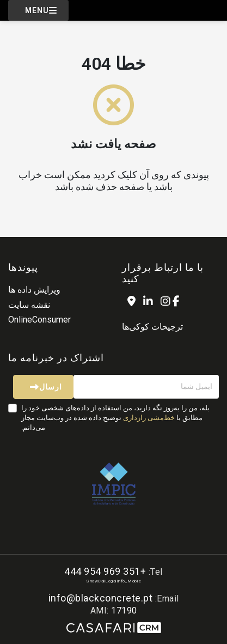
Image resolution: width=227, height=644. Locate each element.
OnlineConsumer (39, 320)
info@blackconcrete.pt (101, 598)
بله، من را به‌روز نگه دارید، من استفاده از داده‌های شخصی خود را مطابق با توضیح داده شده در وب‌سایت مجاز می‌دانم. (115, 418)
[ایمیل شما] (146, 387)
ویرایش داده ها (34, 290)
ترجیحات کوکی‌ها (152, 327)
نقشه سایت (29, 305)
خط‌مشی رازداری (149, 418)
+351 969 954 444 (105, 571)
